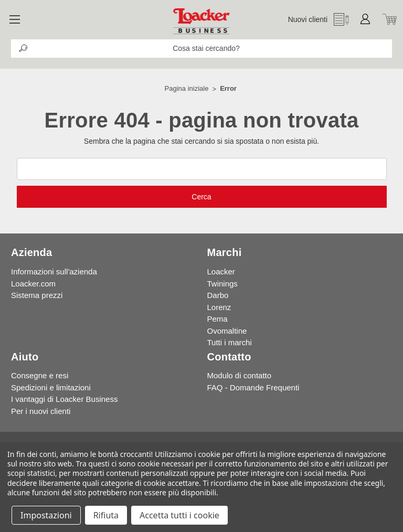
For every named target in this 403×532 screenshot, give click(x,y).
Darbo (218, 295)
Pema (218, 319)
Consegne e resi (40, 375)
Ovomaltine (227, 331)
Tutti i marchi (230, 342)
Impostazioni (46, 515)
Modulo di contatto (240, 375)
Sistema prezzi (37, 295)
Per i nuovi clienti (41, 411)
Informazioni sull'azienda (54, 272)
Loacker (221, 272)
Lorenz (219, 307)
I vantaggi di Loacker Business (64, 399)
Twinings (222, 284)
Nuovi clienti (308, 19)
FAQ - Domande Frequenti (253, 387)
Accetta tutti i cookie (179, 515)
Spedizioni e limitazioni (51, 387)
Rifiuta (106, 515)
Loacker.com (33, 284)
